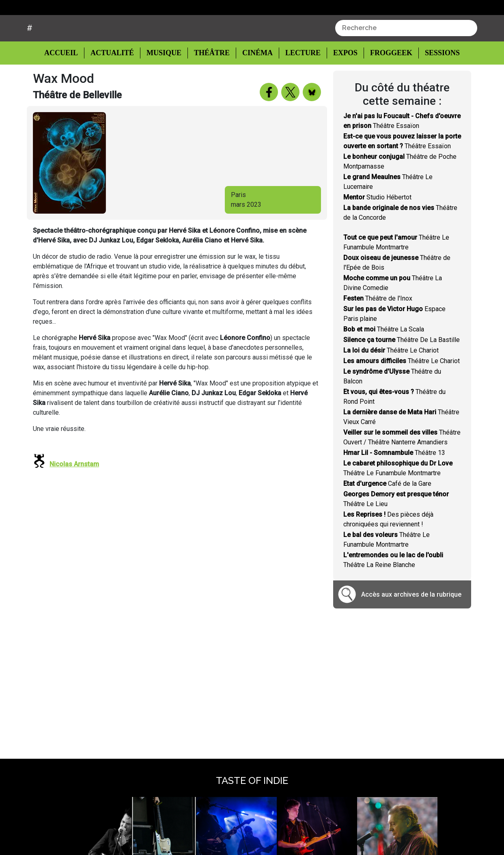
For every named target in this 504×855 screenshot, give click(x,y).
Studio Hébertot (377, 228)
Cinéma (255, 84)
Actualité (113, 84)
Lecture (299, 84)
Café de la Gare (387, 514)
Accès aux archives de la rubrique (411, 625)
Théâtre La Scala (384, 360)
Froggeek (386, 84)
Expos (341, 84)
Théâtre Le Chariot (391, 381)
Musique (164, 84)
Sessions (437, 84)
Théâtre (211, 84)
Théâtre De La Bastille (402, 371)
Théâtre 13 (394, 484)
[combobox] (406, 59)
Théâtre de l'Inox (378, 329)
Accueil (67, 83)
